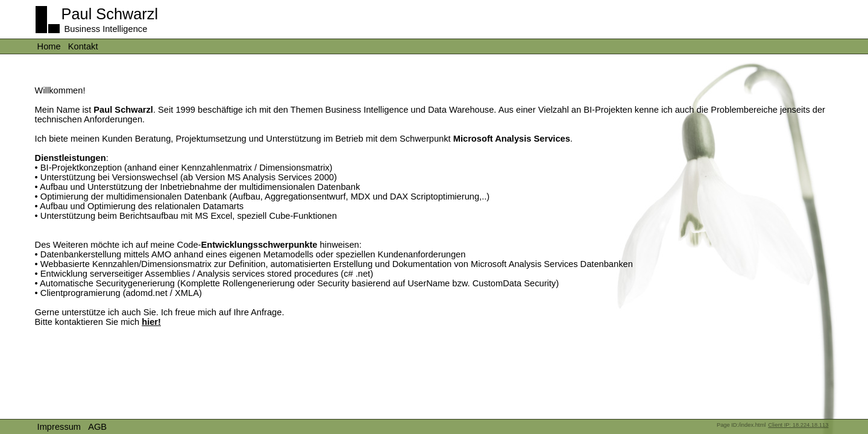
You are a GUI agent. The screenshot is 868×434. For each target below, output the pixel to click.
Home (49, 46)
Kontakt (83, 46)
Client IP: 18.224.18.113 (798, 425)
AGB (97, 427)
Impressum (59, 427)
